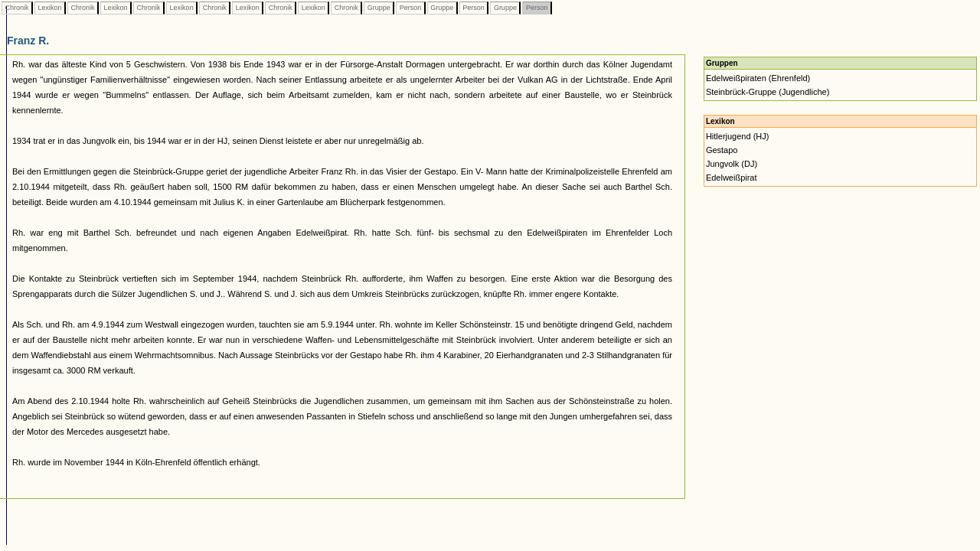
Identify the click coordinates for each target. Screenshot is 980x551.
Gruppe (379, 8)
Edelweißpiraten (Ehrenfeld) (758, 78)
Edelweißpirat (732, 178)
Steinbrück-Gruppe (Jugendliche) (768, 92)
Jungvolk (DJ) (732, 164)
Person (410, 8)
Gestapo (722, 150)
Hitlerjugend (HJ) (738, 136)
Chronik (17, 8)
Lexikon (50, 8)
